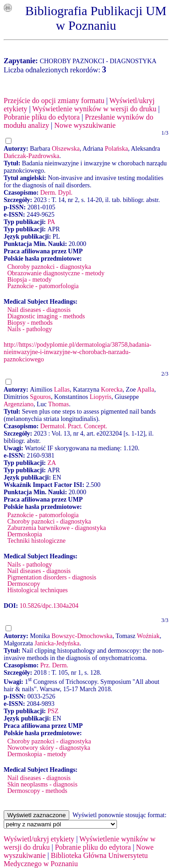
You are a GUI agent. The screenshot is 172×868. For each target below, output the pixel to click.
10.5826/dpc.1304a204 (49, 606)
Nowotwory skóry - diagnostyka (49, 748)
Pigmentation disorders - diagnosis (52, 577)
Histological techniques (38, 590)
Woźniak (148, 636)
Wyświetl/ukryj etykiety (39, 839)
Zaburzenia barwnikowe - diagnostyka (57, 528)
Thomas (58, 404)
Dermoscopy (24, 584)
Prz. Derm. (54, 665)
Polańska (116, 149)
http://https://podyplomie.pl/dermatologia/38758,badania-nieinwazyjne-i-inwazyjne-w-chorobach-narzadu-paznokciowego (78, 352)
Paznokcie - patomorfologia (43, 286)
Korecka (112, 390)
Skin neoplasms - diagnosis (42, 784)
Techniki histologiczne (36, 541)
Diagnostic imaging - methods (46, 316)
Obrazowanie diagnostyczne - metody (56, 273)
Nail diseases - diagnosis (39, 310)
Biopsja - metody (29, 280)
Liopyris (100, 397)
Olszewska (66, 149)
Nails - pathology (30, 329)
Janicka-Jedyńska (57, 643)
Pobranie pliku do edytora (42, 117)
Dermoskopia (25, 534)
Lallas (62, 390)
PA (51, 222)
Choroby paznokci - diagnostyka (49, 267)
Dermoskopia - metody (37, 754)
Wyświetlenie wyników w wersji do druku (94, 109)
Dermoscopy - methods (37, 791)
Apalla (146, 390)
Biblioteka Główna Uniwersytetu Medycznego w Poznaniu (76, 860)
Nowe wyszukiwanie (85, 125)
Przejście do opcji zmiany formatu (54, 101)
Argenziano (19, 404)
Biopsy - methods (30, 323)
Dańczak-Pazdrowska (31, 156)
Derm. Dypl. (56, 193)
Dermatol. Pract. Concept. (74, 426)
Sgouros (40, 397)
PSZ (53, 711)
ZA (52, 463)
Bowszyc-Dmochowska (82, 636)
